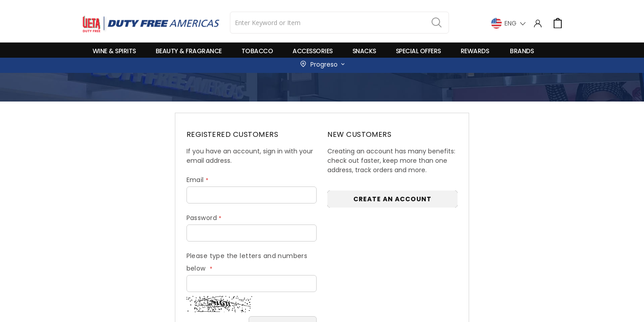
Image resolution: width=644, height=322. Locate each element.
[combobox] (339, 23)
